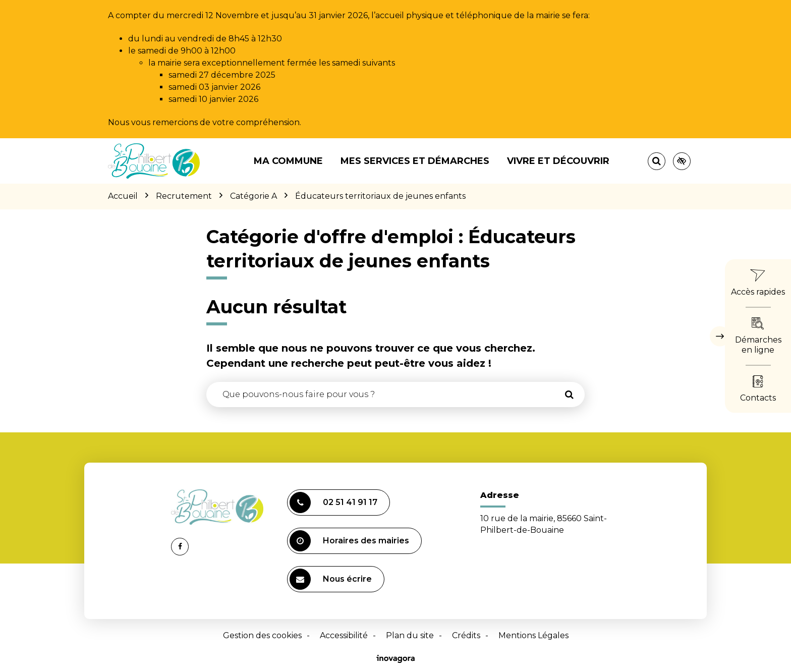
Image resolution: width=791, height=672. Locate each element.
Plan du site (410, 635)
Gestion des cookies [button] (262, 635)
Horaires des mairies (349, 541)
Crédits (466, 635)
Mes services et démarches (415, 161)
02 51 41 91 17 (333, 502)
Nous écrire (331, 579)
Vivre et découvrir (558, 161)
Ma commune (288, 161)
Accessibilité (344, 635)
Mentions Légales (533, 635)
